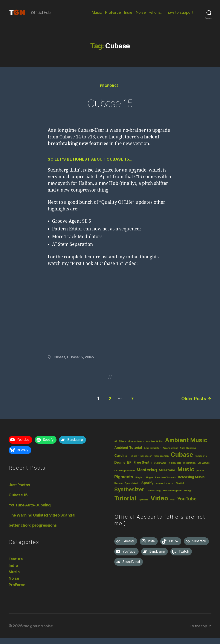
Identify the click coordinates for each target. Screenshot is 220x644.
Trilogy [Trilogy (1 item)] (188, 497)
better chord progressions (33, 531)
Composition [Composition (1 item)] (161, 462)
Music (97, 16)
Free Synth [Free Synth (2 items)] (143, 468)
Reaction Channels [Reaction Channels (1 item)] (165, 484)
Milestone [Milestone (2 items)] (167, 476)
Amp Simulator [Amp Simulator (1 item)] (152, 454)
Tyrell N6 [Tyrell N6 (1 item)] (143, 506)
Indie (128, 16)
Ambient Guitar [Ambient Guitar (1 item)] (154, 447)
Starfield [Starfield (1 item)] (180, 489)
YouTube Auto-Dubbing (30, 511)
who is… (156, 16)
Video (91, 364)
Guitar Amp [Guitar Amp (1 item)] (160, 469)
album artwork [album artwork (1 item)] (136, 447)
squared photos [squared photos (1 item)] (164, 489)
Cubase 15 (110, 109)
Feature (16, 565)
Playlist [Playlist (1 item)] (139, 484)
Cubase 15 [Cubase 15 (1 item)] (201, 462)
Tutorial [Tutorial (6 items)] (125, 504)
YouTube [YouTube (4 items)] (187, 505)
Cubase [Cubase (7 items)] (182, 461)
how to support (180, 16)
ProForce (113, 16)
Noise (141, 16)
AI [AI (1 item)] (115, 447)
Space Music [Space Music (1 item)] (132, 489)
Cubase (60, 364)
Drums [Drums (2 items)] (120, 468)
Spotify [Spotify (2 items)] (147, 489)
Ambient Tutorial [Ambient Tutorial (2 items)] (128, 454)
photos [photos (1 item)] (200, 477)
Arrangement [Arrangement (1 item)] (170, 454)
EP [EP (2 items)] (129, 468)
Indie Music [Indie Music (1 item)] (175, 469)
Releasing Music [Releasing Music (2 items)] (191, 483)
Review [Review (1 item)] (118, 489)
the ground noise (39, 632)
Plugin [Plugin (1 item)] (149, 484)
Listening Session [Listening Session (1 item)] (124, 477)
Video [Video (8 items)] (159, 504)
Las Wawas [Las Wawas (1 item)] (204, 469)
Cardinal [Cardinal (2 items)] (121, 462)
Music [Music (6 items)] (186, 475)
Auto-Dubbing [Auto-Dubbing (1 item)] (188, 454)
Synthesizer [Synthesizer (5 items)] (129, 495)
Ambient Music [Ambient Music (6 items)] (186, 446)
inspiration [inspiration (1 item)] (189, 469)
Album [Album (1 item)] (122, 447)
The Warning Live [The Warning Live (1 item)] (172, 497)
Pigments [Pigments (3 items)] (124, 483)
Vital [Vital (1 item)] (173, 506)
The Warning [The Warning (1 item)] (153, 497)
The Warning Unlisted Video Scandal (42, 521)
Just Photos (19, 491)
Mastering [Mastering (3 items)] (147, 476)
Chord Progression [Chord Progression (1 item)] (141, 462)
